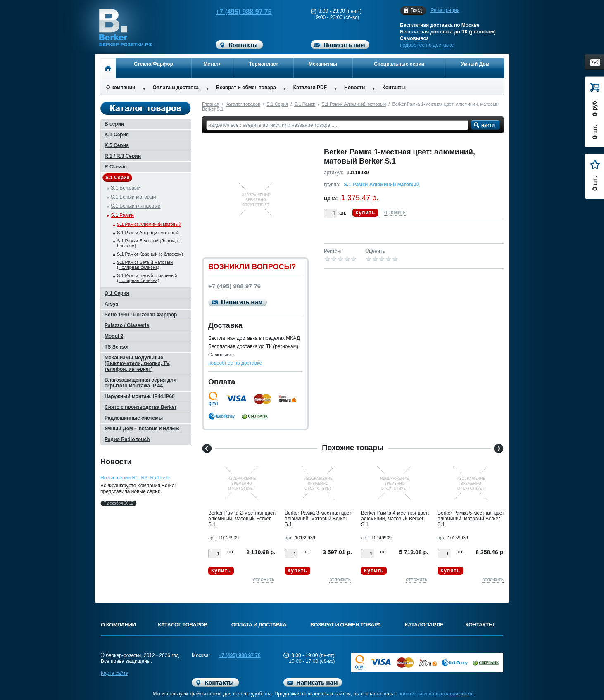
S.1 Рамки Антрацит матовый (148, 233)
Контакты (394, 88)
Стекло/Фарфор (153, 64)
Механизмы (323, 64)
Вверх (535, 674)
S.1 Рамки (305, 104)
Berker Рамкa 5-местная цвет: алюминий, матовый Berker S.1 (472, 519)
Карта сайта (115, 673)
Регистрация (445, 10)
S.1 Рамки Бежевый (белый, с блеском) (148, 243)
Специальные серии (399, 64)
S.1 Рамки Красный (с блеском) (150, 254)
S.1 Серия (277, 104)
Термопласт (264, 64)
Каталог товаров (243, 104)
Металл (212, 64)
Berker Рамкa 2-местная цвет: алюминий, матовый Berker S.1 (242, 519)
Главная (211, 104)
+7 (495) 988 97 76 (236, 12)
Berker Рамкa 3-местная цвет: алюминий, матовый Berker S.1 (319, 519)
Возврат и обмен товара (246, 88)
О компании (121, 88)
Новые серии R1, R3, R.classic (135, 478)
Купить (365, 213)
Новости (354, 88)
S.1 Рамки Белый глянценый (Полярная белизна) (147, 278)
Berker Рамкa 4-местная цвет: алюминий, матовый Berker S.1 (395, 519)
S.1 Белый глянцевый (136, 206)
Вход (416, 11)
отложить (395, 212)
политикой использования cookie (436, 694)
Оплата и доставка (176, 88)
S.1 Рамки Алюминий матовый (354, 104)
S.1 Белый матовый (133, 197)
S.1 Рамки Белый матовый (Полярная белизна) (145, 265)
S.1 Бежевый (126, 188)
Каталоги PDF (310, 88)
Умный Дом (475, 64)
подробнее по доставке (427, 45)
